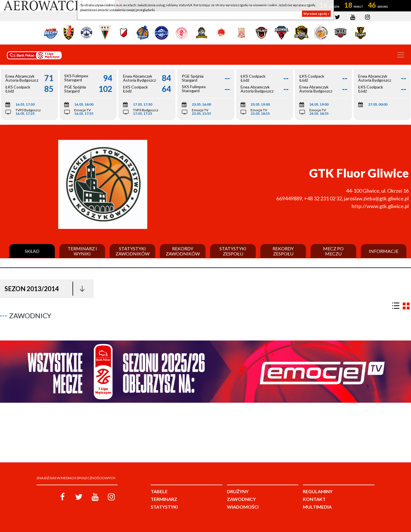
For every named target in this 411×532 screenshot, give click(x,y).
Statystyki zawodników (133, 251)
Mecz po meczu (333, 251)
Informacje (384, 251)
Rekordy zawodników (183, 251)
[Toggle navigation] (401, 55)
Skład (32, 251)
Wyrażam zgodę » (316, 14)
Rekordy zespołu (283, 251)
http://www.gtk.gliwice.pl (380, 206)
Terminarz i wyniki (82, 251)
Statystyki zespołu (233, 251)
